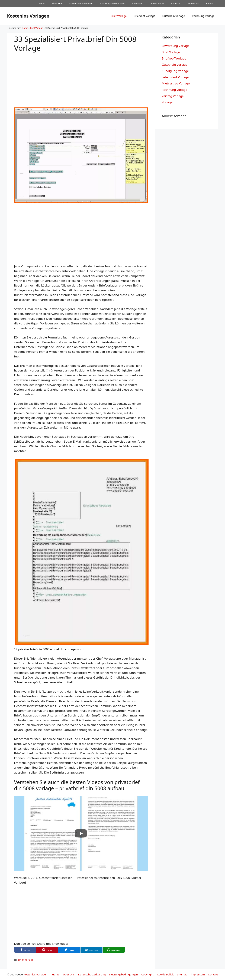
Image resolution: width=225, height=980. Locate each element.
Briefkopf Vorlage (144, 16)
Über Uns (57, 4)
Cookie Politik (157, 4)
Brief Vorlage (119, 16)
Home (42, 4)
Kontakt (210, 4)
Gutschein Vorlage (174, 16)
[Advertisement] (81, 77)
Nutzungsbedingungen (113, 4)
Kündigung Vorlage (175, 71)
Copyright (137, 4)
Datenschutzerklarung (81, 4)
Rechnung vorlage (203, 16)
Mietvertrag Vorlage (176, 83)
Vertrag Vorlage (173, 96)
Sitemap (176, 4)
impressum (193, 4)
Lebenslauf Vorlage (175, 77)
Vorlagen (168, 102)
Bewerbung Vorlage (176, 46)
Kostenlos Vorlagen (28, 16)
